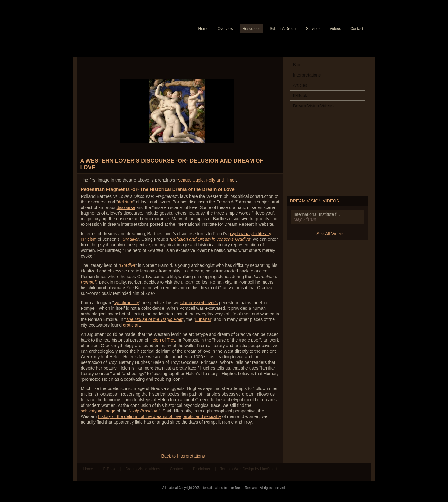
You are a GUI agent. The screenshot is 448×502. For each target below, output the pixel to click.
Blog (297, 65)
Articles (300, 85)
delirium (126, 202)
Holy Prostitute (145, 411)
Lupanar (203, 319)
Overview (226, 29)
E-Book (300, 95)
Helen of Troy (162, 340)
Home (203, 29)
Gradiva (130, 239)
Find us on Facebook (350, 472)
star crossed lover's (199, 303)
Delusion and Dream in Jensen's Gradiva (211, 239)
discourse (126, 207)
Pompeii (89, 282)
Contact (357, 29)
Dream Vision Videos (313, 106)
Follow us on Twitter (362, 472)
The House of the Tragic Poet (154, 319)
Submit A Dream (283, 29)
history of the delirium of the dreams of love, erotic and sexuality (159, 416)
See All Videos (330, 234)
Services (313, 29)
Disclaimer (202, 469)
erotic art (131, 325)
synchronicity (126, 303)
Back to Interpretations (183, 456)
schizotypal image (98, 411)
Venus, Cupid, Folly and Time (206, 180)
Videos (335, 29)
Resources (252, 29)
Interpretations (307, 75)
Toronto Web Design (237, 469)
